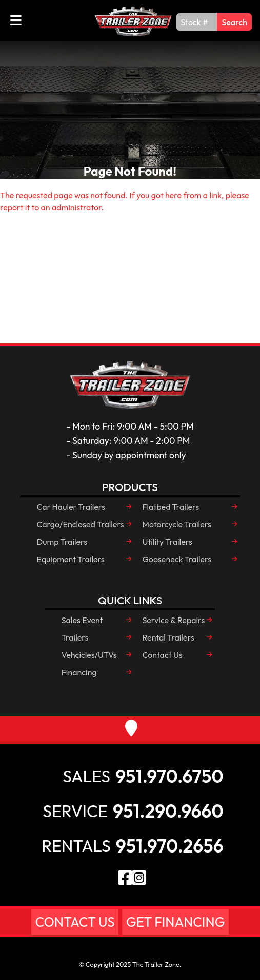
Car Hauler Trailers (71, 507)
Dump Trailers (62, 542)
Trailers (75, 637)
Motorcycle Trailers (177, 524)
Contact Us (163, 655)
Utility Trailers (167, 542)
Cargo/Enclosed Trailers (80, 524)
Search (234, 22)
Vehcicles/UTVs (89, 655)
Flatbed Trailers (171, 507)
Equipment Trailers (70, 559)
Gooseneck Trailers (177, 559)
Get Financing (175, 922)
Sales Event (82, 620)
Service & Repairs (174, 620)
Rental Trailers (168, 637)
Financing (79, 672)
